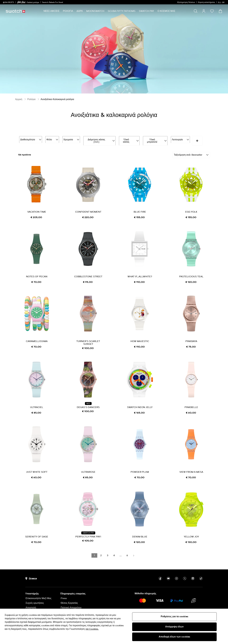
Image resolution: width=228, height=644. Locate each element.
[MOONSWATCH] (95, 11)
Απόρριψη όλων (174, 627)
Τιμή (190, 139)
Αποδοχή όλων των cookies (174, 637)
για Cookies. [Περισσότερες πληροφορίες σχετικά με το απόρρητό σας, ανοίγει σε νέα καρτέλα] (92, 629)
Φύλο (50, 139)
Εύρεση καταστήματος (206, 2)
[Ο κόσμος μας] (166, 11)
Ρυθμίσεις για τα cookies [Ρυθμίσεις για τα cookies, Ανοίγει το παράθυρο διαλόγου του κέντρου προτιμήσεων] (174, 617)
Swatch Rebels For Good (52, 2)
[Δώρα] (80, 11)
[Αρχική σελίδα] (15, 11)
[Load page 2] (101, 552)
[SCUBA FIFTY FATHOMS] (122, 11)
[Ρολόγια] (68, 11)
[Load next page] (134, 552)
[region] (114, 626)
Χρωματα (68, 139)
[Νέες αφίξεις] (51, 11)
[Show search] (196, 11)
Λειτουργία (172, 139)
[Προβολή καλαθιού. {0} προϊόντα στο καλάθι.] (220, 11)
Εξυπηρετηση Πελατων (186, 2)
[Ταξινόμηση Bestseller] (191, 152)
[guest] (204, 11)
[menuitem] (51, 11)
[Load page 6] (127, 552)
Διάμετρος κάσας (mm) (95, 139)
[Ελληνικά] (222, 2)
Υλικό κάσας (124, 139)
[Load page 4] (114, 552)
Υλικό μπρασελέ (148, 139)
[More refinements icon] (203, 139)
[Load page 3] (107, 552)
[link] (21, 2)
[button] (212, 11)
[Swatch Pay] (146, 11)
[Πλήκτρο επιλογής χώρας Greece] (31, 575)
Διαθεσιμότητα (30, 139)
